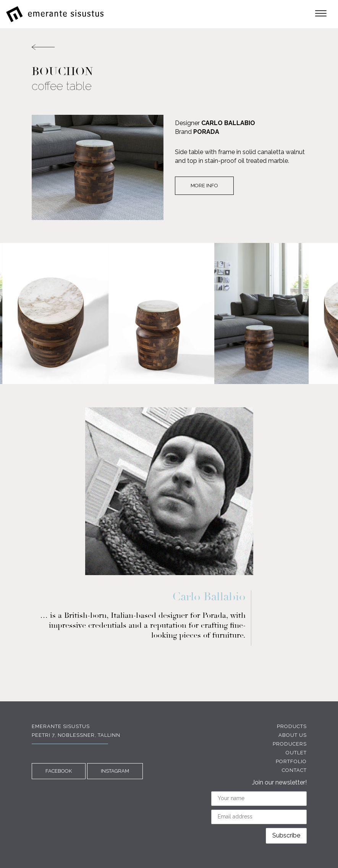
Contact (294, 770)
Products (292, 726)
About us (293, 735)
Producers (290, 744)
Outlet (296, 753)
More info (204, 186)
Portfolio (291, 761)
